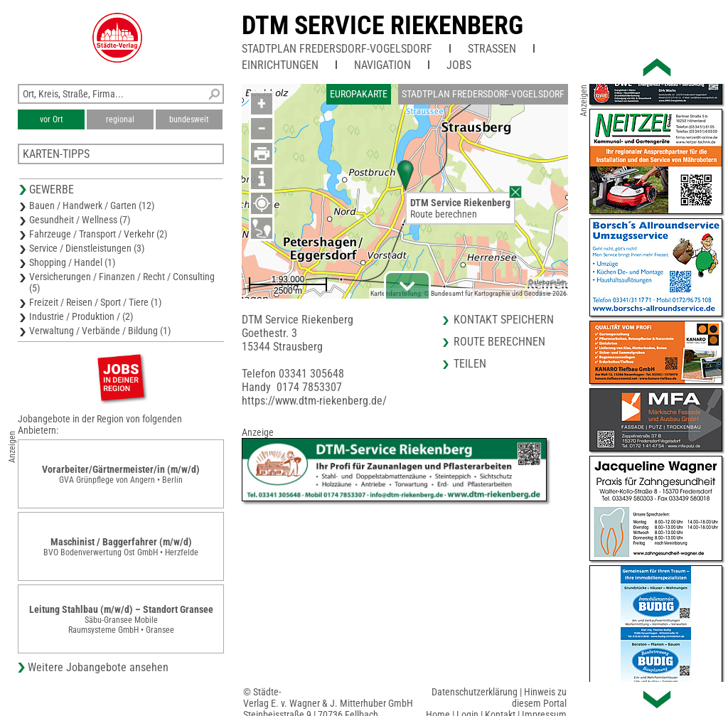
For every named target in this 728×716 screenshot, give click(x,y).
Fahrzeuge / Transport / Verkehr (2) (98, 234)
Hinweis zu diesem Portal (539, 698)
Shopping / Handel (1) (72, 262)
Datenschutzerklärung (475, 692)
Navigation (382, 65)
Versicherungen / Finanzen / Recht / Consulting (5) (122, 282)
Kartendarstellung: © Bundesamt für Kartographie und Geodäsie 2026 (469, 293)
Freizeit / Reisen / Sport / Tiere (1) (95, 302)
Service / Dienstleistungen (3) (87, 248)
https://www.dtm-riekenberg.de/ (314, 401)
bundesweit (189, 119)
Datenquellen (548, 282)
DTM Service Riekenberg (382, 26)
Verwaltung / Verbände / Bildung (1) (100, 331)
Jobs (459, 65)
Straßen (492, 49)
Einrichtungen (280, 65)
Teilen (470, 364)
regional (120, 119)
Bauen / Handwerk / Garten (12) (92, 205)
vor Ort (52, 119)
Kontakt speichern (504, 320)
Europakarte (359, 94)
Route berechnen (444, 214)
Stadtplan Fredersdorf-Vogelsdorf (337, 49)
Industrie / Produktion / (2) (81, 316)
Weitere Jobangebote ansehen (98, 667)
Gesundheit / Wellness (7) (80, 220)
